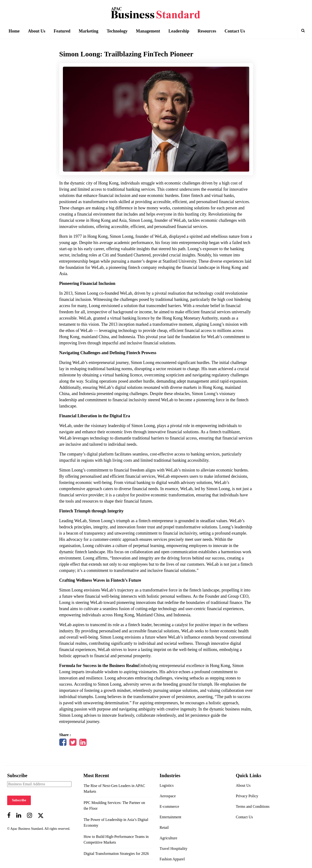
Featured (62, 31)
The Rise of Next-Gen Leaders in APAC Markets (114, 789)
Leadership (179, 31)
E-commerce (170, 806)
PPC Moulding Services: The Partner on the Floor (114, 806)
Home (14, 31)
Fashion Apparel (172, 859)
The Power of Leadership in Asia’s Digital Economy (116, 822)
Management (148, 31)
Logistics (167, 785)
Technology (117, 31)
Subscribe (19, 800)
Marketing (88, 31)
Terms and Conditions (253, 806)
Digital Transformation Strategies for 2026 (116, 854)
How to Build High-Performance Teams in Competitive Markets (116, 839)
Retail (164, 827)
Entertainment (171, 817)
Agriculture (169, 838)
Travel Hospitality (174, 849)
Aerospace (168, 796)
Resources (207, 31)
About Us (37, 31)
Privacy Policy (247, 796)
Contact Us (235, 31)
